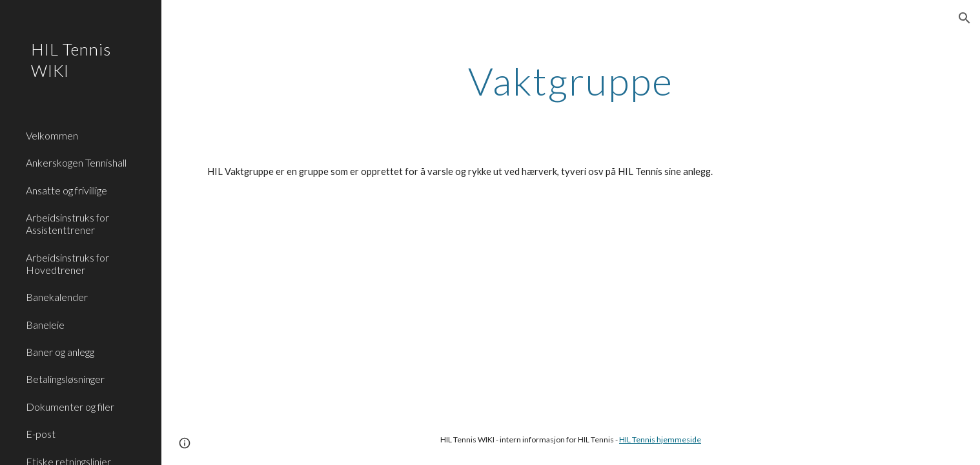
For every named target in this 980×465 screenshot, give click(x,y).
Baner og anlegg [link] (60, 352)
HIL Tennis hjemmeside (660, 439)
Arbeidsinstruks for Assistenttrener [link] (67, 223)
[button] (965, 18)
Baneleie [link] (45, 325)
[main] (571, 81)
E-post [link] (41, 434)
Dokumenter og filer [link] (70, 407)
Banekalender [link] (57, 297)
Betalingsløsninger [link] (65, 379)
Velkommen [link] (52, 135)
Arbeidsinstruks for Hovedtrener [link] (67, 263)
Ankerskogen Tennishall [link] (76, 162)
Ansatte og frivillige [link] (66, 190)
